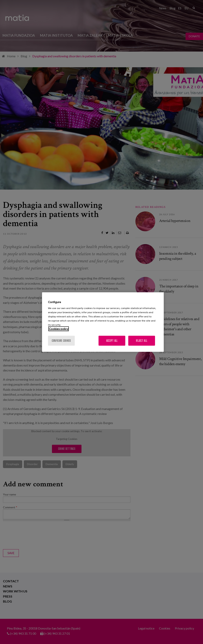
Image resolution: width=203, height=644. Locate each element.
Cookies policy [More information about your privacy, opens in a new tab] (59, 329)
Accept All (112, 341)
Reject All (142, 341)
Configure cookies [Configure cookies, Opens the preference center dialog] (61, 341)
